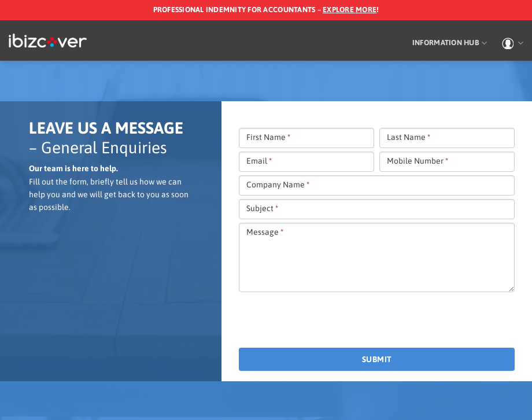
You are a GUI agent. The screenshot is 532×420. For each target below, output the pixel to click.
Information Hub (450, 43)
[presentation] (327, 320)
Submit (377, 359)
